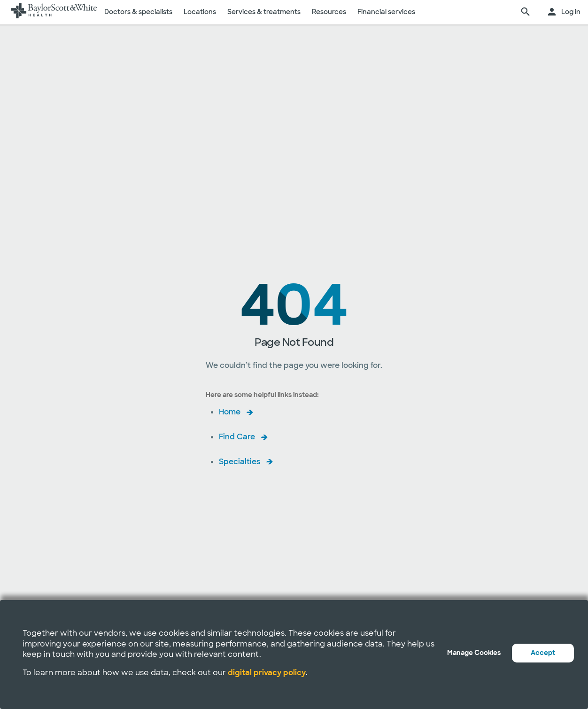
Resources (329, 12)
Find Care (237, 437)
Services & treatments (264, 12)
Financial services (386, 12)
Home (230, 412)
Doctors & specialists (138, 12)
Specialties (240, 462)
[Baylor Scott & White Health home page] (54, 12)
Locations (200, 12)
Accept (543, 653)
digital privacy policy (267, 673)
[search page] (526, 12)
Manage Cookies (474, 653)
